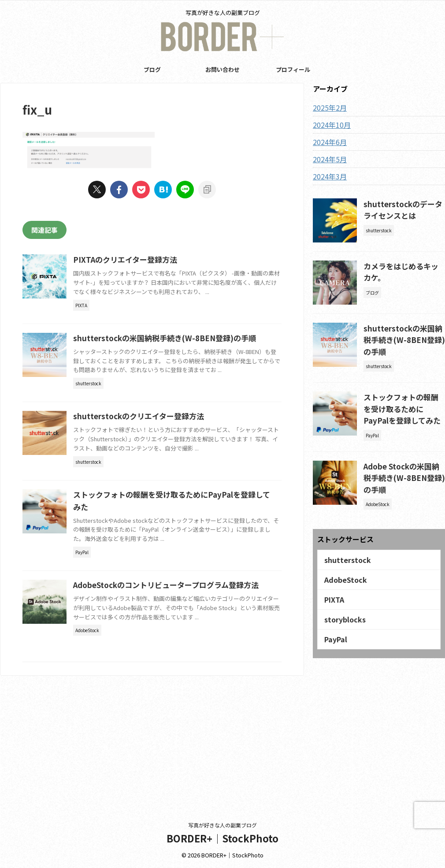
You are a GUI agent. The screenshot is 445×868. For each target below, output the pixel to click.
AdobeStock (343, 559)
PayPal (334, 613)
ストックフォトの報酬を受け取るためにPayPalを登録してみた (404, 400)
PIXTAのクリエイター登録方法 (166, 260)
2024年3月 (328, 176)
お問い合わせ (222, 69)
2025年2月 (328, 108)
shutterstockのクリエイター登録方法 (179, 473)
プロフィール (293, 69)
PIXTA (333, 577)
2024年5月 (328, 159)
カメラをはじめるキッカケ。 (403, 265)
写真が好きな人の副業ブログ (222, 825)
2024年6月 (328, 142)
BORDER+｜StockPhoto (222, 838)
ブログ (152, 69)
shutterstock (344, 541)
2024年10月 (330, 125)
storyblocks (342, 595)
